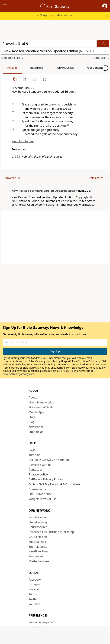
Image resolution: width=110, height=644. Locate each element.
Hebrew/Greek (47, 68)
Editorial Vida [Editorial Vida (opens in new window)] (37, 542)
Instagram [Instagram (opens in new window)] (35, 584)
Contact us (36, 469)
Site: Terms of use (40, 494)
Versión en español (41, 622)
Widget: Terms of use (43, 499)
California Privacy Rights (46, 479)
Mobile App (36, 412)
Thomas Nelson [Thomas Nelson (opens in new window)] (39, 547)
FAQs (32, 450)
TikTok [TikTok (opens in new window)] (33, 594)
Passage (9, 68)
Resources (26, 68)
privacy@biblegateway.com (18, 374)
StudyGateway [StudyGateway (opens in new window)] (38, 522)
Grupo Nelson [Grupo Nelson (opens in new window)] (38, 537)
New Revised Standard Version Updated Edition (44, 191)
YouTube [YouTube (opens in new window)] (34, 604)
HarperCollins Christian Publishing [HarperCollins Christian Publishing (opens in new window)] (51, 532)
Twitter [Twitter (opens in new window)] (33, 599)
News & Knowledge (41, 402)
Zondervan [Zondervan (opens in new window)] (36, 556)
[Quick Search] (49, 44)
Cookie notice (38, 489)
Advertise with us (40, 465)
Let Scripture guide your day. (54, 15)
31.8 (18, 157)
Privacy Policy (69, 371)
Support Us (36, 432)
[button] (105, 6)
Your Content (69, 68)
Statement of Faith (41, 407)
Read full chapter (23, 141)
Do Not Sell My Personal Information (54, 484)
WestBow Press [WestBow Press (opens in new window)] (39, 551)
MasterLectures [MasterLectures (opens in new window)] (39, 561)
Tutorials (34, 455)
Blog (32, 422)
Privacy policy (38, 474)
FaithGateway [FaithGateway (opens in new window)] (38, 517)
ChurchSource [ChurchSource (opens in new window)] (38, 527)
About (33, 397)
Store (32, 417)
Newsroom (36, 427)
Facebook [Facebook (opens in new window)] (35, 580)
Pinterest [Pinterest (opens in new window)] (35, 589)
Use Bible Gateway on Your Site (49, 460)
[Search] (103, 44)
